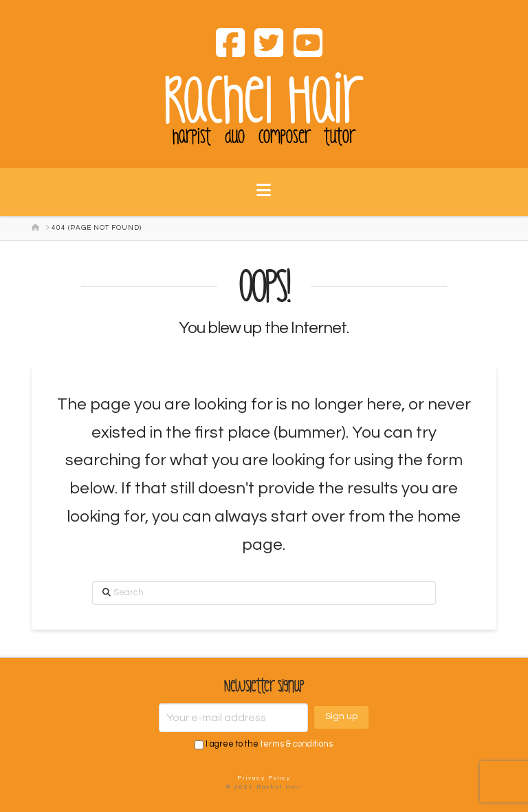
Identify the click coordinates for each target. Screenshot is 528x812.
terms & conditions (297, 744)
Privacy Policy (264, 778)
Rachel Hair (264, 101)
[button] (264, 199)
